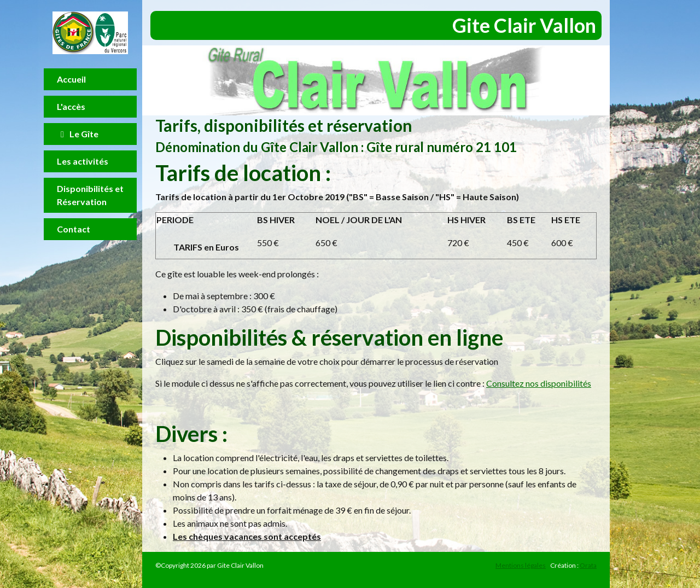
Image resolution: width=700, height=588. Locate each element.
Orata (588, 565)
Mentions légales (521, 565)
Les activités (83, 161)
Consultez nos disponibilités (539, 383)
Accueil (71, 79)
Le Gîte (78, 134)
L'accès (71, 106)
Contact (74, 229)
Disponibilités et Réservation (90, 195)
